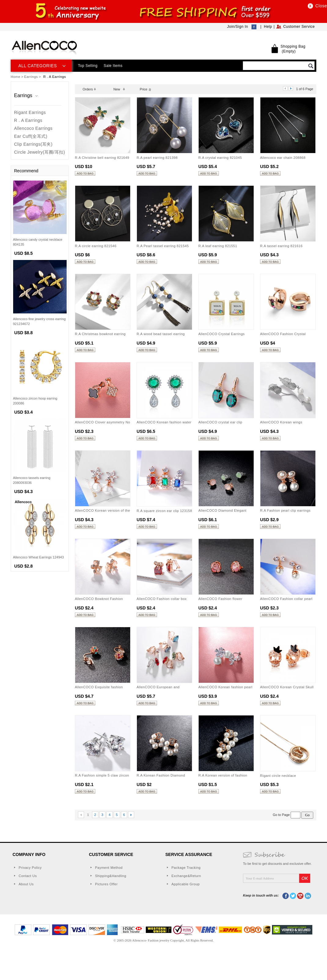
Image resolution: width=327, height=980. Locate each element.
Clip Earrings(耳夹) (33, 144)
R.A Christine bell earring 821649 (102, 158)
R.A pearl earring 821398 (157, 158)
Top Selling (88, 66)
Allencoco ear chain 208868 (283, 158)
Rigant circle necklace (278, 776)
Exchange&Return (186, 876)
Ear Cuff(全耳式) (31, 136)
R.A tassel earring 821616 (281, 246)
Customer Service (299, 27)
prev (285, 88)
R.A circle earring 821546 (96, 246)
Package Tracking (186, 868)
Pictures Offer (106, 884)
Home (15, 77)
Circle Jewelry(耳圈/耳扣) (40, 152)
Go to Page (287, 815)
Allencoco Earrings (33, 128)
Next (131, 815)
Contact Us (28, 876)
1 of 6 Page (305, 89)
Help (268, 27)
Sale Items (113, 66)
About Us (26, 884)
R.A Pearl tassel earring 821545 (163, 246)
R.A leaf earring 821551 (218, 246)
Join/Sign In (238, 27)
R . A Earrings (28, 120)
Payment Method (109, 868)
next (291, 88)
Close (321, 6)
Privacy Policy (30, 868)
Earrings (31, 77)
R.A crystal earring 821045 (220, 158)
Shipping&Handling (111, 876)
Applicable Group (186, 884)
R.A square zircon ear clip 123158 (164, 511)
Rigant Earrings (30, 112)
